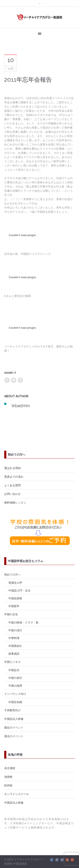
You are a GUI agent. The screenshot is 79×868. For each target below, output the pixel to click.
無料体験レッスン (15, 502)
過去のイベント (14, 736)
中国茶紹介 (15, 646)
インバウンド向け (15, 694)
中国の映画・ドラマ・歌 (23, 622)
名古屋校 (10, 768)
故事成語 (14, 654)
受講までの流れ (14, 477)
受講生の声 (15, 583)
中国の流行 (15, 630)
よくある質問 (12, 485)
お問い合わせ (12, 494)
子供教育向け (12, 710)
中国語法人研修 (14, 719)
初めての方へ (12, 574)
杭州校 (8, 785)
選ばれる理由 (12, 468)
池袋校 (8, 777)
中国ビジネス (12, 662)
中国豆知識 (15, 702)
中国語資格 (15, 598)
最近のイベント (14, 727)
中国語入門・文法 (19, 590)
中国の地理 (15, 686)
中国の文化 (11, 614)
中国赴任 (14, 670)
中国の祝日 (15, 678)
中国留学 (14, 606)
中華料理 (14, 638)
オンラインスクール (17, 794)
